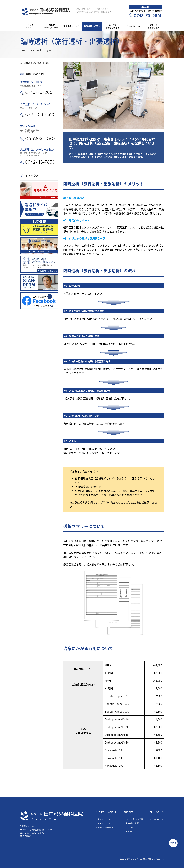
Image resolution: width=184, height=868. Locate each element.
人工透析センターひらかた (36, 104)
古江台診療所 (28, 126)
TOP (22, 63)
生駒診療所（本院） (32, 82)
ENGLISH (146, 7)
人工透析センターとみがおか (37, 149)
